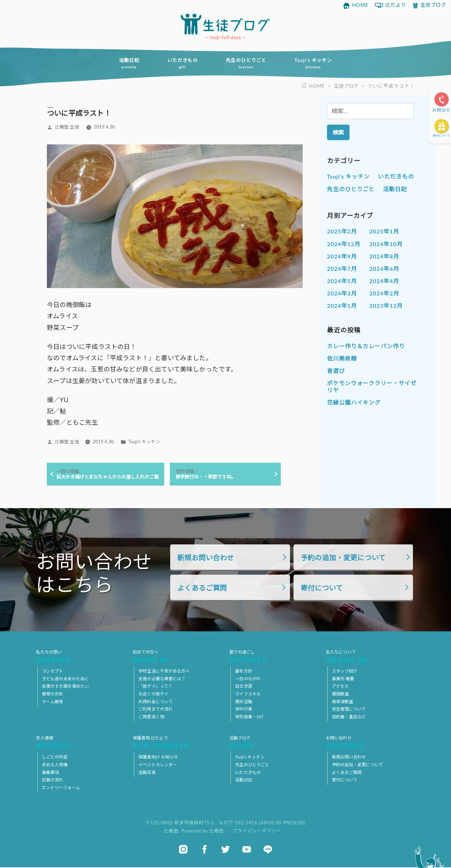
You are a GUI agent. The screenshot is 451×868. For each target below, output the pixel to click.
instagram (183, 850)
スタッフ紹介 (345, 672)
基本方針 (243, 672)
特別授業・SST (249, 717)
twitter (225, 850)
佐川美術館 (342, 359)
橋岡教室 (340, 695)
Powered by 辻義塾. (204, 831)
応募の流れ (53, 780)
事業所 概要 (343, 679)
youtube (247, 850)
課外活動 (243, 702)
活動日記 (126, 64)
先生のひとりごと (247, 64)
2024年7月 (342, 269)
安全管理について (349, 710)
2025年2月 (342, 232)
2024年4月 (384, 281)
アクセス (340, 687)
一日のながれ (248, 679)
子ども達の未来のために (65, 679)
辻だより (396, 5)
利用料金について (156, 702)
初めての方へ (177, 657)
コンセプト (53, 672)
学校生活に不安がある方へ (164, 672)
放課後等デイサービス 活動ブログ (225, 24)
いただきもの (181, 64)
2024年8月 (384, 256)
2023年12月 (386, 306)
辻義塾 (171, 831)
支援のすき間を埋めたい (65, 687)
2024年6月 (384, 269)
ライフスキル (248, 695)
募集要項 (50, 773)
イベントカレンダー (158, 765)
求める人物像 (55, 765)
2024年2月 (384, 294)
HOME (360, 5)
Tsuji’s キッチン (317, 64)
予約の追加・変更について (343, 558)
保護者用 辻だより (177, 743)
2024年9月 (342, 256)
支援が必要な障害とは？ (162, 679)
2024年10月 (386, 244)
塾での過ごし (274, 657)
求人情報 (81, 743)
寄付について (441, 136)
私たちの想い (81, 657)
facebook (204, 850)
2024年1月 (342, 306)
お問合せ (441, 110)
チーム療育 (53, 702)
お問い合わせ (370, 743)
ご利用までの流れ (156, 710)
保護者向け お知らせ (158, 758)
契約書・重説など (349, 717)
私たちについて (370, 657)
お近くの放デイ (153, 695)
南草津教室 (343, 702)
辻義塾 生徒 (67, 127)
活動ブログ (274, 743)
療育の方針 (53, 695)
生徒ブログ (434, 5)
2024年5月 (342, 281)
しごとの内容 (55, 758)
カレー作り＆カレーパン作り (366, 346)
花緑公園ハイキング (354, 403)
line (268, 850)
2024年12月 (344, 244)
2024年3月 (342, 294)
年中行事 (243, 710)
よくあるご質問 (202, 589)
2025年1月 (384, 232)
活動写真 (147, 773)
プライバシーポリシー (257, 831)
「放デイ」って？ (155, 687)
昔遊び (336, 371)
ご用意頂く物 (151, 717)
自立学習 (243, 687)
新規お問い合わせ (206, 558)
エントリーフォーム (61, 788)
